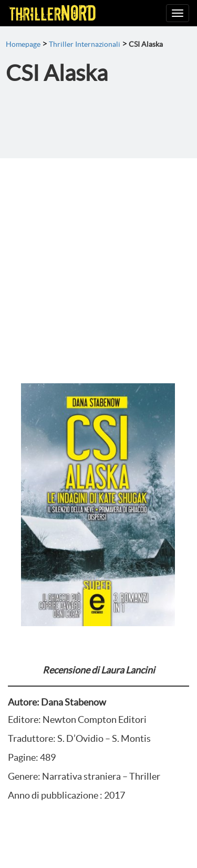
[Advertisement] (98, 262)
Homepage (23, 44)
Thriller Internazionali (85, 44)
